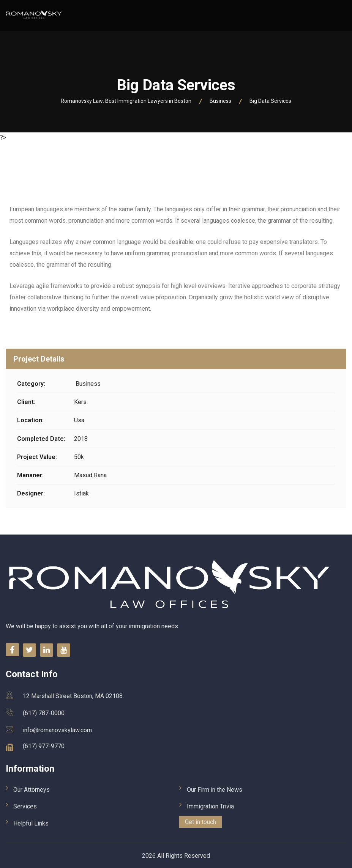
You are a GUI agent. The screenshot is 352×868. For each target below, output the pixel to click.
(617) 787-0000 (44, 713)
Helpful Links (31, 823)
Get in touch (200, 822)
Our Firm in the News (215, 790)
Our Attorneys (32, 790)
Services (25, 806)
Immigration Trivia (210, 806)
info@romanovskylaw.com (57, 730)
